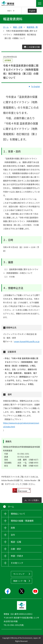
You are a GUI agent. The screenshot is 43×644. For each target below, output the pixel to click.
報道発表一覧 (32, 27)
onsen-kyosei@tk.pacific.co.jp (27, 341)
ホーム (6, 27)
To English (35, 86)
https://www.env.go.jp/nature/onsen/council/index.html (21, 425)
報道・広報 (18, 27)
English (32, 11)
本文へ (10, 11)
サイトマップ (19, 574)
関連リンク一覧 (20, 581)
